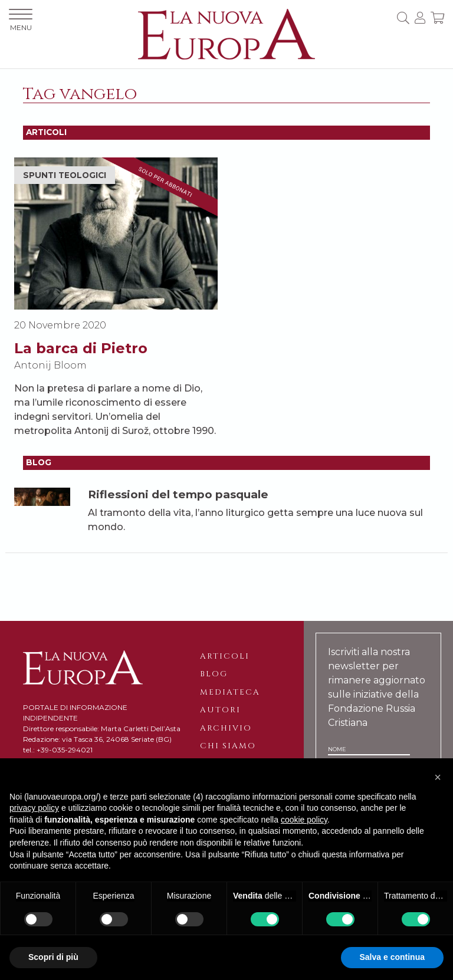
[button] (438, 777)
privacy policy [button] (34, 808)
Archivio (226, 728)
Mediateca (230, 692)
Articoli (225, 656)
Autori (220, 710)
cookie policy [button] (304, 820)
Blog (214, 674)
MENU (21, 20)
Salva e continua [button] (392, 957)
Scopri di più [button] (53, 957)
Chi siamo (228, 746)
